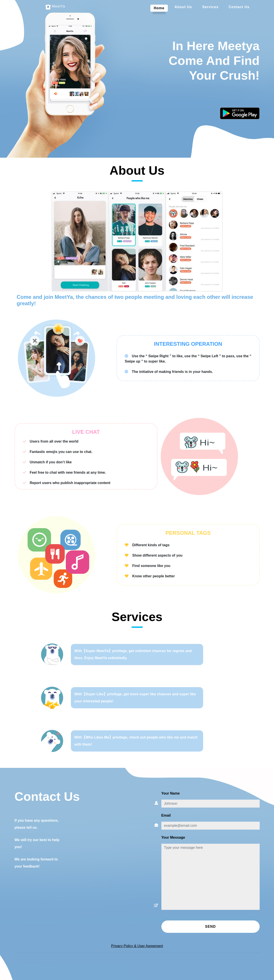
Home (161, 8)
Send (210, 927)
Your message (173, 837)
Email (166, 815)
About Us (183, 7)
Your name (171, 793)
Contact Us (239, 7)
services (210, 7)
